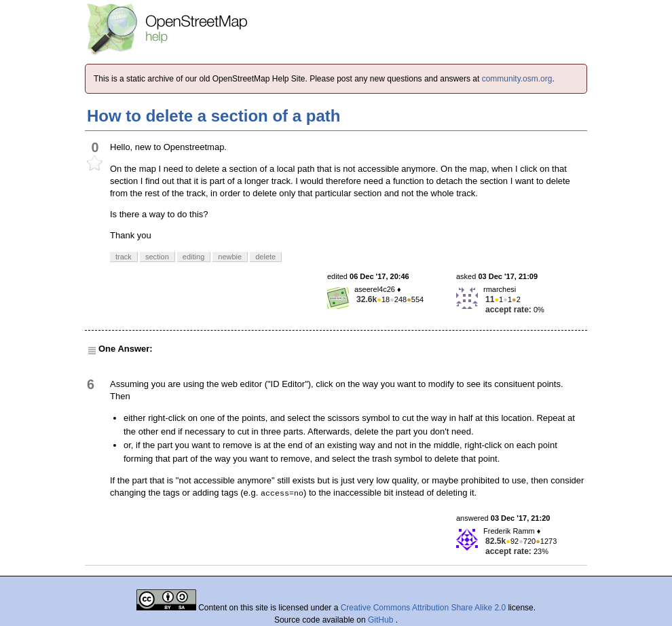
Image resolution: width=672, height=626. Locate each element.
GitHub (382, 620)
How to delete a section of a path (213, 116)
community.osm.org (517, 79)
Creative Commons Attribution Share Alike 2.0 (423, 608)
